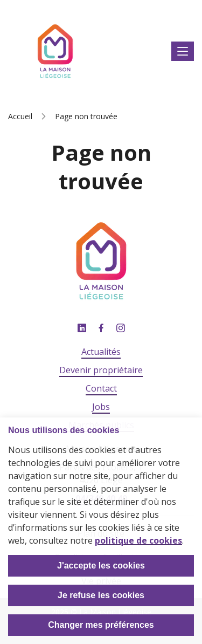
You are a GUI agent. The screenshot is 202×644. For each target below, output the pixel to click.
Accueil (20, 116)
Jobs (101, 407)
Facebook (101, 328)
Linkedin (82, 328)
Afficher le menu (183, 52)
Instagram (121, 328)
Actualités (101, 352)
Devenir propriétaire (101, 370)
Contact (101, 388)
